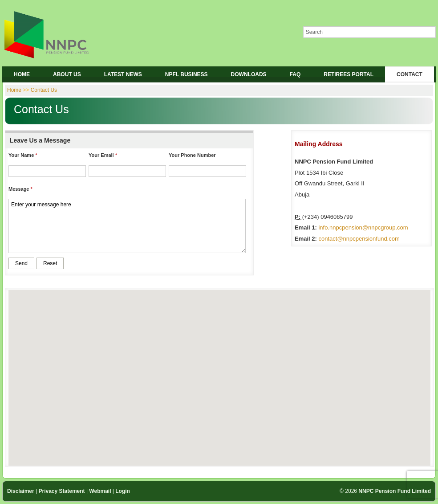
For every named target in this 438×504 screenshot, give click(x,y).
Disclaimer (21, 491)
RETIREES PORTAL (349, 74)
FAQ (295, 74)
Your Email (101, 155)
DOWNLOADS (249, 74)
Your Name (21, 155)
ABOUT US (67, 74)
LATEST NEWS (123, 74)
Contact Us (44, 90)
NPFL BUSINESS (187, 74)
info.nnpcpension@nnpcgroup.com (363, 227)
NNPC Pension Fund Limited (395, 491)
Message (19, 189)
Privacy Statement (62, 491)
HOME (22, 74)
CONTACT (410, 74)
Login (123, 491)
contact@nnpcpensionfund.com (359, 239)
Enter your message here (127, 226)
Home (14, 90)
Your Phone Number (192, 155)
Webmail (100, 491)
